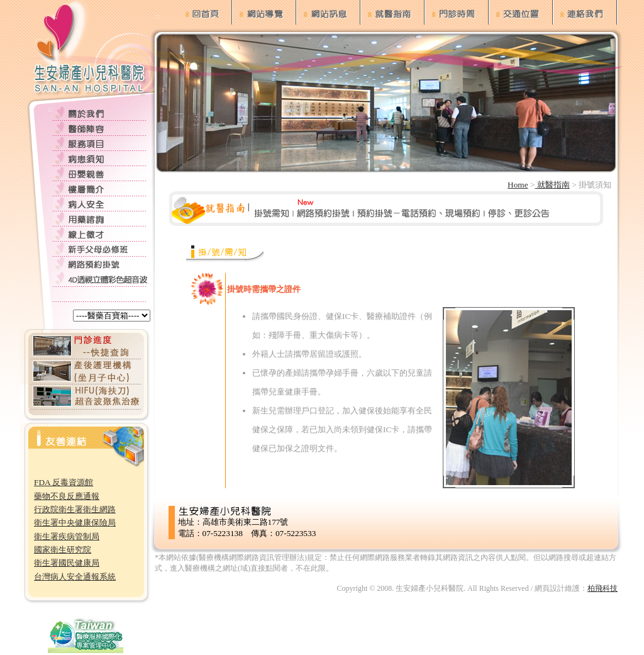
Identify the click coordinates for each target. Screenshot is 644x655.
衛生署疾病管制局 (67, 536)
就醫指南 (552, 185)
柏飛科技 (602, 588)
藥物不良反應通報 (67, 496)
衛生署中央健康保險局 (75, 523)
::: (50, 109)
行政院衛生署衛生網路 (75, 509)
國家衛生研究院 (63, 550)
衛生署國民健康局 (67, 563)
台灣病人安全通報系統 (75, 577)
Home (518, 185)
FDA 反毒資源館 (64, 482)
